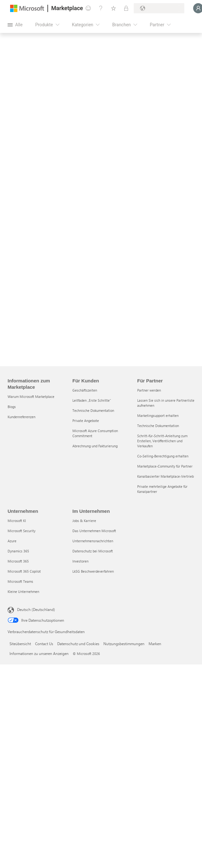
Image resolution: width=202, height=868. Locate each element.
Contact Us (44, 644)
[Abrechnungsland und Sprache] (159, 8)
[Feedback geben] (88, 8)
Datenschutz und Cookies (78, 644)
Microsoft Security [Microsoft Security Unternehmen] (21, 531)
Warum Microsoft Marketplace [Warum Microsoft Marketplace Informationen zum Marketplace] (31, 396)
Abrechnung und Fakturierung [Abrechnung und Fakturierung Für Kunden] (95, 446)
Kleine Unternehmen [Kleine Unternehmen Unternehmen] (23, 591)
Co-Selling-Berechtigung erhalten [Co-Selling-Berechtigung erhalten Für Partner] (163, 456)
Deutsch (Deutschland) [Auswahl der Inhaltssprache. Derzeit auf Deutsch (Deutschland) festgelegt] (36, 609)
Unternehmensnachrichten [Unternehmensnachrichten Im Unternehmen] (93, 541)
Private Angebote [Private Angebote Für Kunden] (86, 421)
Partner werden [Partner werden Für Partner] (149, 390)
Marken (155, 644)
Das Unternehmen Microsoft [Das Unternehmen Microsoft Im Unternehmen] (94, 531)
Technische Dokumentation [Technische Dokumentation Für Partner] (158, 426)
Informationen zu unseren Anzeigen (39, 653)
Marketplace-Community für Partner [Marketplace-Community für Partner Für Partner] (165, 466)
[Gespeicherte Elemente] (113, 8)
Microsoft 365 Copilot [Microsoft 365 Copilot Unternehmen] (24, 571)
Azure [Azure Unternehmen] (12, 541)
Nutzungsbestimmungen (124, 644)
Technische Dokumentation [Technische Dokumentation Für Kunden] (93, 410)
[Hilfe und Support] (101, 8)
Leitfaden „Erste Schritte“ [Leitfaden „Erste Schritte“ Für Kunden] (92, 400)
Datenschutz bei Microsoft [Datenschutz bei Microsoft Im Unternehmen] (93, 551)
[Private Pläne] (126, 8)
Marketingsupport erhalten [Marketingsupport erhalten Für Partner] (158, 415)
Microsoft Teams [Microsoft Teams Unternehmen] (20, 581)
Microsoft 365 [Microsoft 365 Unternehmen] (18, 561)
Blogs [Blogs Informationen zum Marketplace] (12, 407)
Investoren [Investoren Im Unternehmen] (80, 561)
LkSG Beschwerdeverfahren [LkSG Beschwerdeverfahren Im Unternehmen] (93, 571)
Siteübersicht (20, 644)
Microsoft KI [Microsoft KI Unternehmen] (17, 521)
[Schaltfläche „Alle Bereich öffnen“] (15, 25)
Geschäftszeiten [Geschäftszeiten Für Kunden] (85, 390)
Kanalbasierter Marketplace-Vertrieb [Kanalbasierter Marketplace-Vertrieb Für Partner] (165, 476)
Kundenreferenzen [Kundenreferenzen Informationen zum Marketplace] (21, 417)
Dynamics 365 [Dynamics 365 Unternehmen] (18, 551)
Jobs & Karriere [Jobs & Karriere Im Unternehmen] (84, 521)
